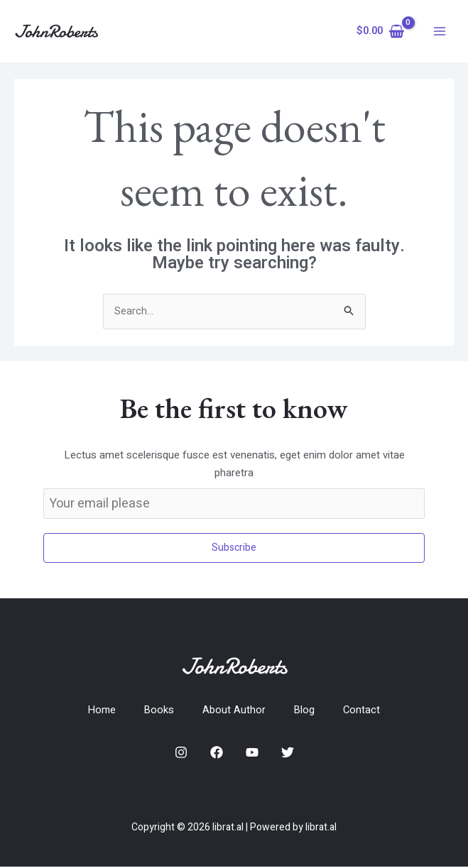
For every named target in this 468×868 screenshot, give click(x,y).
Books (159, 710)
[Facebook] (217, 753)
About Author (235, 710)
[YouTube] (252, 753)
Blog (305, 710)
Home (101, 710)
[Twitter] (288, 753)
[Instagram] (181, 753)
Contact (363, 710)
